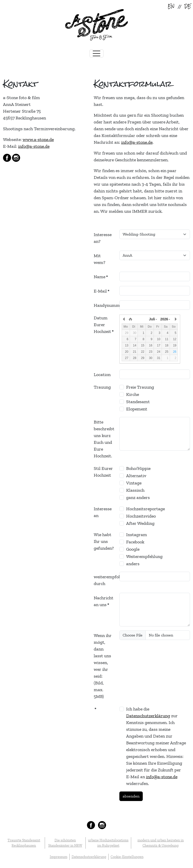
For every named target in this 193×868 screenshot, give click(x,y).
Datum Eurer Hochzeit (104, 325)
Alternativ (136, 476)
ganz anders (138, 497)
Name (101, 277)
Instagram (137, 535)
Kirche (133, 394)
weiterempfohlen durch (105, 580)
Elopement (137, 409)
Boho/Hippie (138, 468)
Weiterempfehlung (144, 556)
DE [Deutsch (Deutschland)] (188, 7)
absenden (131, 796)
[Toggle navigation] (96, 53)
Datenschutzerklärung (148, 716)
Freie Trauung (140, 387)
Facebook (135, 542)
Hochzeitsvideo (141, 516)
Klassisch (135, 490)
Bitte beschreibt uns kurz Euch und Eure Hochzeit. (104, 439)
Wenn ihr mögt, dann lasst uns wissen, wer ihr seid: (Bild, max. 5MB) (103, 666)
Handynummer (105, 305)
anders (133, 564)
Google (133, 549)
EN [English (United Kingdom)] (171, 7)
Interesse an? (103, 238)
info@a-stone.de (34, 146)
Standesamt (138, 402)
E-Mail (102, 291)
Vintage (134, 483)
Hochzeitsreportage (146, 509)
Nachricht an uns (104, 601)
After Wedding (140, 523)
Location (102, 375)
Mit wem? (100, 259)
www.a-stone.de (38, 139)
